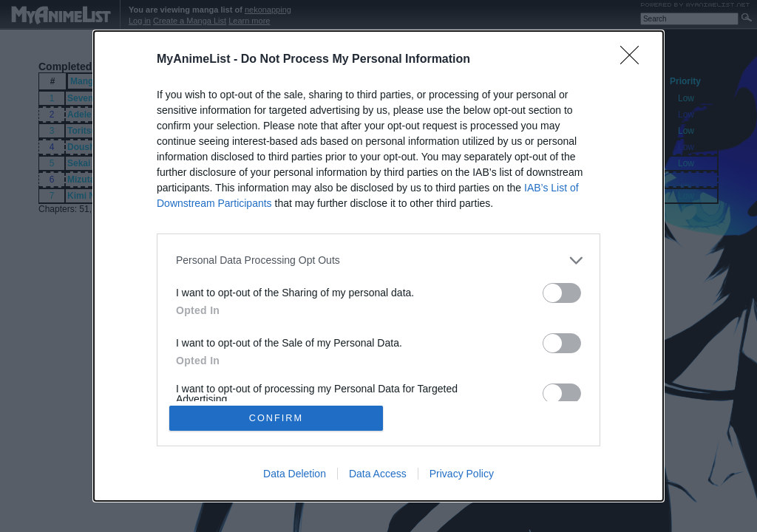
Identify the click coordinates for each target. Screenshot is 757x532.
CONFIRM (277, 418)
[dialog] (378, 266)
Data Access (378, 474)
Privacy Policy (462, 474)
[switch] (562, 292)
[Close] (634, 59)
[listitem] (378, 260)
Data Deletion (295, 474)
